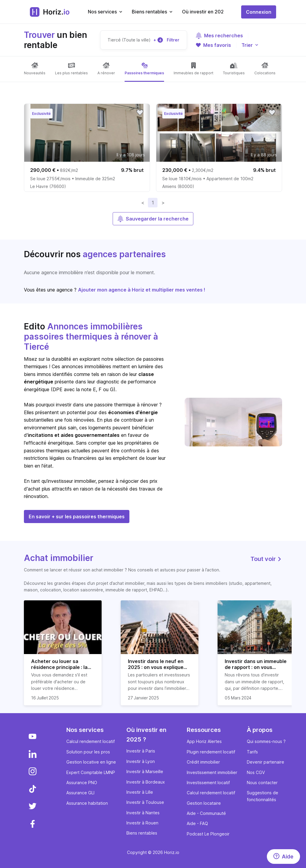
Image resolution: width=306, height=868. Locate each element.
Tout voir (266, 559)
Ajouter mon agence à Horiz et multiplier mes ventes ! (142, 290)
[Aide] (283, 857)
